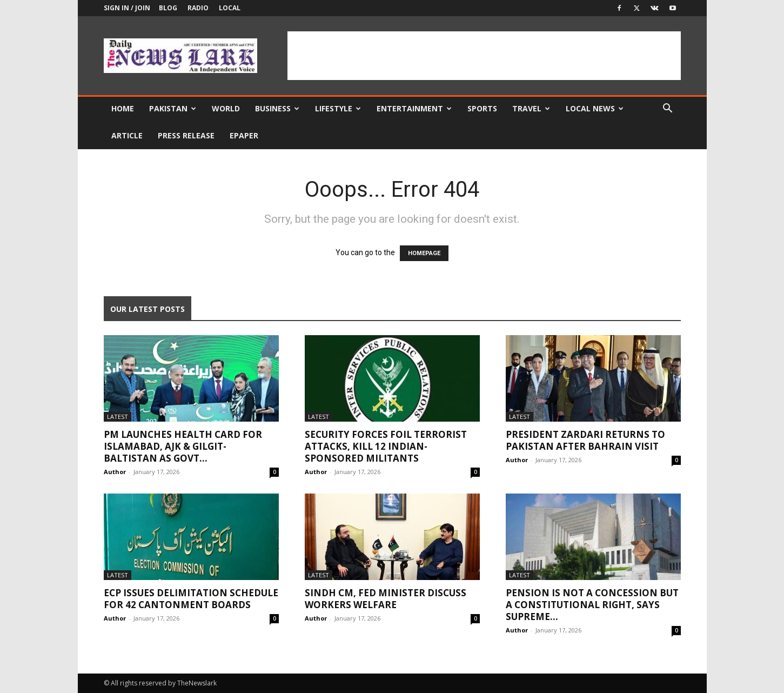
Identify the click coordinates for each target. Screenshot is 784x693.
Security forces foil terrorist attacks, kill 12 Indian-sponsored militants (386, 446)
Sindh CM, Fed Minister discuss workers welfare (386, 599)
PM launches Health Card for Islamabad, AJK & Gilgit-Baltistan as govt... (183, 446)
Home (123, 108)
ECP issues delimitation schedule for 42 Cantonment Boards (191, 599)
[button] (668, 109)
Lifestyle (338, 108)
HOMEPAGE (424, 253)
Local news (595, 108)
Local (230, 8)
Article (127, 135)
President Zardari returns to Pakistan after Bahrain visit (585, 440)
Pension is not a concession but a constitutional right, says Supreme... (592, 605)
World (226, 108)
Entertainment (414, 108)
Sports (482, 108)
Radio (198, 8)
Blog (168, 8)
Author (115, 472)
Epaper (244, 135)
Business (277, 108)
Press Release (186, 135)
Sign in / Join (127, 8)
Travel (531, 108)
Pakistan (173, 108)
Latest (118, 417)
